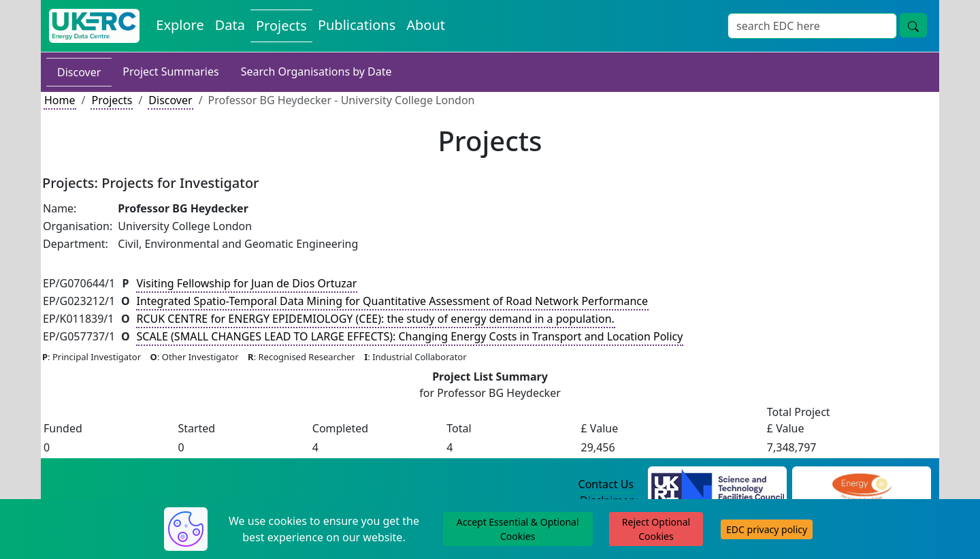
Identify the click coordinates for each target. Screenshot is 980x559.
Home (60, 100)
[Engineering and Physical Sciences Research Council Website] (861, 485)
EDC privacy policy (767, 529)
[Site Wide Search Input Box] (812, 26)
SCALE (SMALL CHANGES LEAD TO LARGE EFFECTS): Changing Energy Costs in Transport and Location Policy (410, 336)
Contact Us (606, 484)
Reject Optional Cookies (656, 529)
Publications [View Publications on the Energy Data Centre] (357, 25)
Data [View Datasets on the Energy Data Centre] (230, 25)
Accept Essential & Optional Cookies (518, 529)
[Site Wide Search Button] (913, 25)
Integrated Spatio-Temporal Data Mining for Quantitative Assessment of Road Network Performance (393, 301)
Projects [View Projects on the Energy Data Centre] (281, 26)
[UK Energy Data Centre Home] (94, 26)
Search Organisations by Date (316, 71)
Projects (112, 100)
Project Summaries (170, 71)
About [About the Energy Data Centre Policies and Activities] (426, 25)
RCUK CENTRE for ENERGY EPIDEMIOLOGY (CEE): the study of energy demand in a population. (376, 319)
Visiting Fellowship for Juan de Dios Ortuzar (247, 283)
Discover (79, 72)
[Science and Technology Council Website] (718, 485)
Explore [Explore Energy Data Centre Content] (180, 25)
